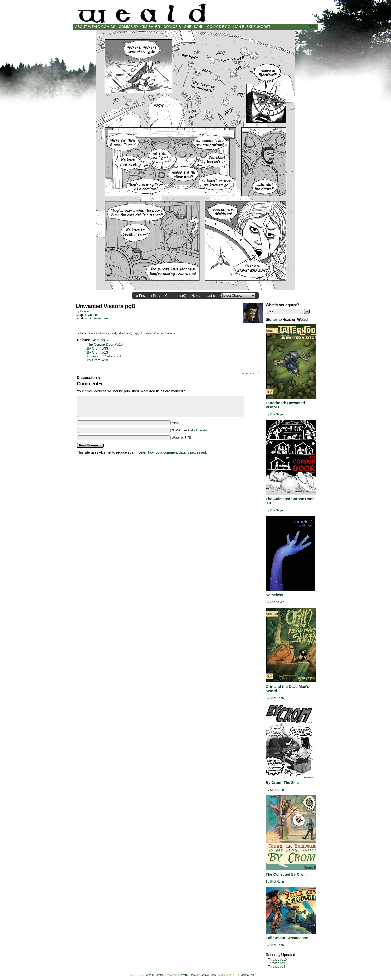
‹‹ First (141, 296)
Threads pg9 (276, 963)
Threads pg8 (276, 967)
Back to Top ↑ (248, 975)
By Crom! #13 (98, 352)
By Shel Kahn (275, 698)
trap (135, 333)
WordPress (188, 975)
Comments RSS (250, 373)
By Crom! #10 (98, 360)
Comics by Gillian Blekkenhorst (239, 27)
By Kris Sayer (275, 414)
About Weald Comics (95, 27)
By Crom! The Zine (282, 782)
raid (113, 333)
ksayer (84, 311)
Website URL (182, 438)
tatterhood (124, 333)
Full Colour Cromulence (287, 938)
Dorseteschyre (98, 318)
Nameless (274, 595)
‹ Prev (155, 296)
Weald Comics (195, 13)
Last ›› (210, 296)
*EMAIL (190, 430)
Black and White (99, 333)
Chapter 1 (94, 315)
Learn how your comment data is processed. (173, 452)
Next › (196, 296)
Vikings (170, 333)
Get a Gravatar (198, 430)
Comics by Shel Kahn (184, 27)
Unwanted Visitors (152, 333)
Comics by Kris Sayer (140, 27)
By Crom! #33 (98, 348)
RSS (312, 27)
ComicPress (208, 975)
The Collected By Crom (286, 874)
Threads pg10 (277, 960)
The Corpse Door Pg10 (105, 344)
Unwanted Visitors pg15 (105, 356)
